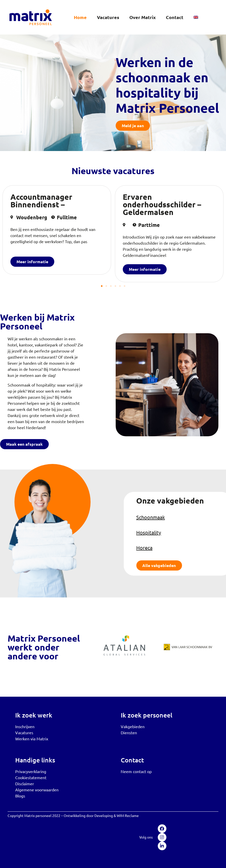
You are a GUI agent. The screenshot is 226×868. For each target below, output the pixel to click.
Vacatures (108, 17)
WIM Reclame (128, 815)
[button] (102, 286)
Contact (175, 17)
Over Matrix (143, 17)
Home (80, 17)
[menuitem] (196, 17)
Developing (104, 815)
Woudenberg (32, 217)
